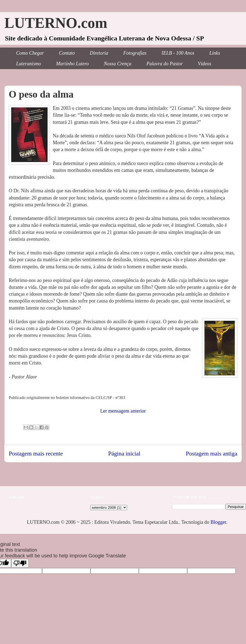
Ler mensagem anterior (123, 411)
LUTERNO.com (56, 23)
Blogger (218, 522)
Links (215, 53)
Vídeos (205, 64)
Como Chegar (30, 53)
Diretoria (99, 53)
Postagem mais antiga (212, 454)
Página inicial (124, 454)
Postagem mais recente (36, 454)
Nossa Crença (118, 64)
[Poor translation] (20, 563)
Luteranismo (29, 64)
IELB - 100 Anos (178, 53)
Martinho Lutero (72, 64)
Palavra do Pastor (165, 64)
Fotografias (135, 53)
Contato (67, 53)
